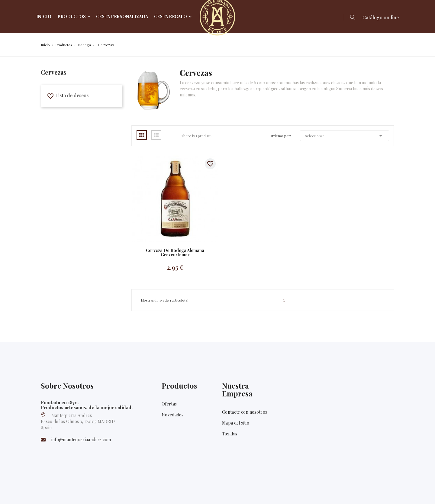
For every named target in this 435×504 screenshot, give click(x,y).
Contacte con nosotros (245, 412)
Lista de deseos (68, 95)
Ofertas (169, 404)
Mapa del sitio (236, 423)
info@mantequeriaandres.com (81, 439)
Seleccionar (345, 136)
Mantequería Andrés (79, 491)
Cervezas (54, 72)
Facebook (372, 492)
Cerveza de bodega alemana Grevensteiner (175, 253)
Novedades (172, 415)
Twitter (389, 492)
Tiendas (230, 434)
